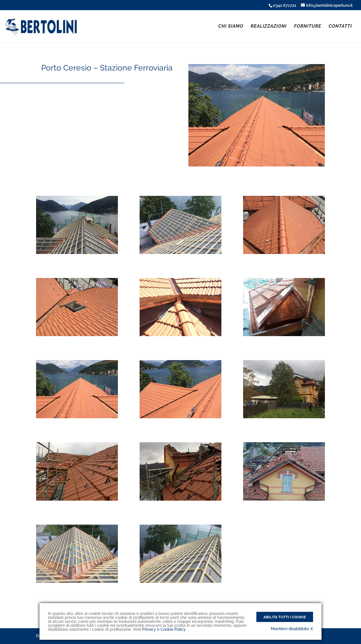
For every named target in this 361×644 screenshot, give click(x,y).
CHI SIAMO (231, 27)
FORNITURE (308, 27)
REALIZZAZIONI (269, 27)
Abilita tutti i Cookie (285, 617)
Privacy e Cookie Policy (164, 629)
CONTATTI (340, 27)
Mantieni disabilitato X (292, 629)
